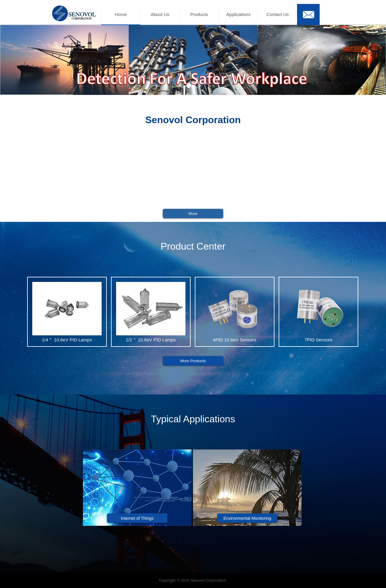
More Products (193, 361)
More (193, 214)
